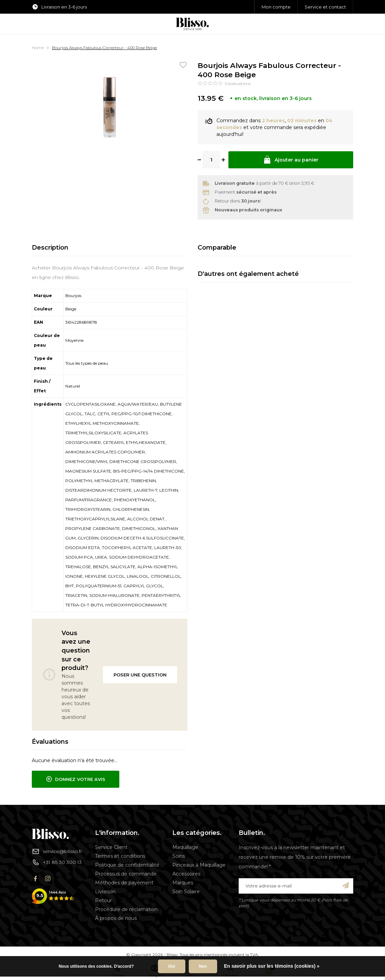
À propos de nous (116, 918)
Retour (103, 900)
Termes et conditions (120, 856)
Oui (172, 966)
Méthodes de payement (124, 883)
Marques (183, 883)
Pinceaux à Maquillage (199, 865)
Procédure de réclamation (126, 909)
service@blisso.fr (57, 851)
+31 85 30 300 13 (57, 862)
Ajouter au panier (291, 160)
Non (203, 966)
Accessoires (186, 874)
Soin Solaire (186, 892)
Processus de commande (126, 874)
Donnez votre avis (76, 779)
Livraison (105, 892)
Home (38, 48)
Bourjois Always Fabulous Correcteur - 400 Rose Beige (104, 48)
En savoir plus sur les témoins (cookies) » (272, 966)
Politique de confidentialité (127, 865)
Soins (179, 856)
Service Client (111, 847)
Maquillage (185, 847)
